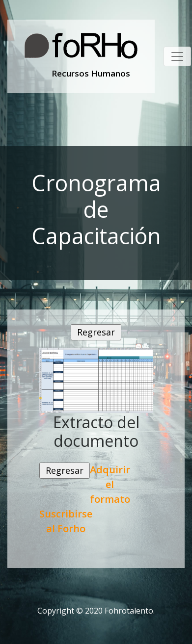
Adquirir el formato (110, 484)
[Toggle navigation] (177, 56)
